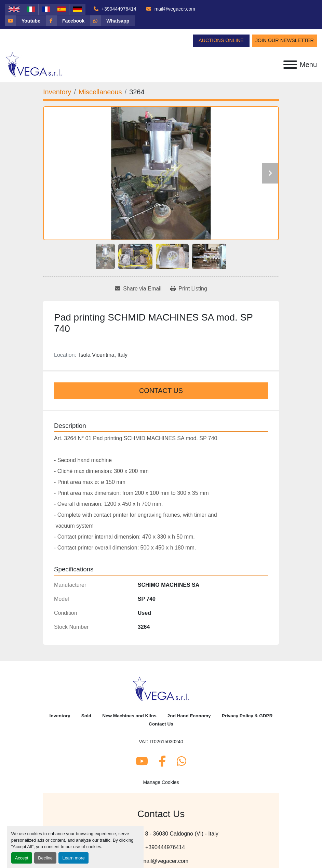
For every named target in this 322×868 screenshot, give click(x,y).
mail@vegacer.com (174, 9)
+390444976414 (118, 9)
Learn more (73, 858)
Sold (86, 716)
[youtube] (25, 21)
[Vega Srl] (161, 688)
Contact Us (161, 391)
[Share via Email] (138, 289)
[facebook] (68, 21)
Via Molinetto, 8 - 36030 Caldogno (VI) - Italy (164, 834)
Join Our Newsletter (285, 40)
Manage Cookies (161, 782)
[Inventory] (57, 92)
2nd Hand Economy (189, 716)
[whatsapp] (112, 21)
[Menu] (290, 65)
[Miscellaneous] (100, 92)
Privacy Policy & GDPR (247, 716)
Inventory (60, 716)
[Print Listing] (189, 289)
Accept (22, 858)
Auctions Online (221, 40)
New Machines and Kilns (129, 716)
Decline (45, 858)
